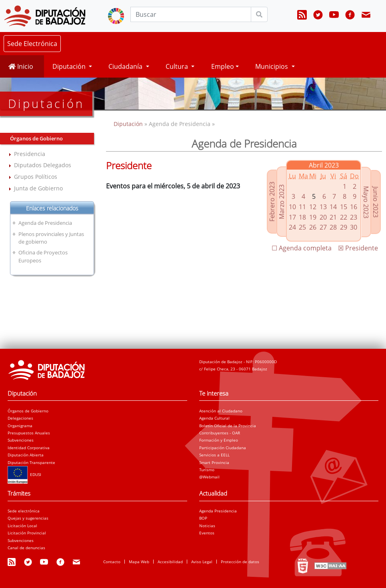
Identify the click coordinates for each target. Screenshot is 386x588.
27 (323, 227)
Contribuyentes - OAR (220, 433)
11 (302, 207)
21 (333, 217)
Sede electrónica (24, 511)
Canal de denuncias (26, 548)
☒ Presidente (358, 248)
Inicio (21, 66)
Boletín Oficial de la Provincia (228, 426)
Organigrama (20, 426)
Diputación (129, 124)
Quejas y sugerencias (28, 518)
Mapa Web (139, 562)
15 (344, 207)
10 (292, 207)
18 (302, 217)
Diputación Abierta (26, 455)
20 (323, 217)
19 (313, 217)
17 (292, 217)
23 (354, 217)
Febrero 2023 (272, 202)
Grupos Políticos (36, 177)
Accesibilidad (170, 562)
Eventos (207, 533)
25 (302, 227)
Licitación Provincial (27, 533)
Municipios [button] (272, 66)
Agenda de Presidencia (45, 223)
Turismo (207, 470)
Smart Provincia (214, 462)
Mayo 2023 (366, 202)
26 (313, 227)
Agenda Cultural (214, 418)
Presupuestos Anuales (29, 433)
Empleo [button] (223, 66)
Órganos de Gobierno (28, 411)
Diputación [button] (70, 66)
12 (313, 207)
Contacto (112, 562)
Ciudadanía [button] (126, 66)
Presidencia (30, 154)
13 (323, 207)
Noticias (207, 526)
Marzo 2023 (282, 202)
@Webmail (209, 477)
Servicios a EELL (214, 455)
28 (333, 227)
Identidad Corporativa (29, 448)
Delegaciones (20, 418)
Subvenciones (21, 440)
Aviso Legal (202, 562)
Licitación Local (22, 526)
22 (344, 217)
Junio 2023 (376, 202)
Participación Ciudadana (223, 448)
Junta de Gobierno (38, 188)
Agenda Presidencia (218, 511)
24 (292, 227)
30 (354, 227)
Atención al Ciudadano (221, 411)
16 (354, 207)
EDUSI (24, 474)
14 (333, 207)
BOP (203, 518)
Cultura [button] (178, 66)
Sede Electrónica (32, 44)
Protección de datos (240, 562)
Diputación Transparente (31, 462)
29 (344, 227)
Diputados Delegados (43, 165)
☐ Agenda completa (302, 248)
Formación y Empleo (219, 440)
